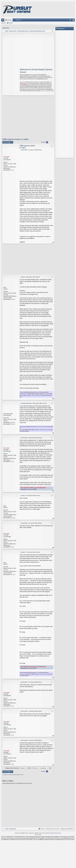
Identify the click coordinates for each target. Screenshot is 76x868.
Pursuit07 (6, 158)
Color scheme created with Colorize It (52, 833)
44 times (13, 424)
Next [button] (53, 142)
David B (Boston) (36, 395)
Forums (9, 20)
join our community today (47, 91)
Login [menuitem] (71, 20)
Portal (7, 31)
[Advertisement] (21, 50)
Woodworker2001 (24, 394)
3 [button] (51, 142)
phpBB (23, 833)
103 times (13, 422)
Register (11, 23)
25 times (13, 299)
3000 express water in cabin (15, 139)
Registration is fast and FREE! (29, 489)
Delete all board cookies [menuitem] (53, 829)
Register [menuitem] (74, 20)
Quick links (3, 20)
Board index (13, 829)
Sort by (33, 768)
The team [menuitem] (43, 829)
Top (53, 242)
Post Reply (7, 142)
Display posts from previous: (16, 768)
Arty (40, 835)
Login (4, 23)
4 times (12, 170)
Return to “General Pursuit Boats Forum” (14, 775)
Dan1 (5, 287)
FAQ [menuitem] (68, 20)
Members (18, 20)
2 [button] (49, 142)
